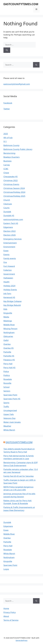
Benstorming (9, 153)
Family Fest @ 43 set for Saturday (19, 476)
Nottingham (9, 332)
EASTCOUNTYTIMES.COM (21, 4)
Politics (7, 375)
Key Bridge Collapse (12, 301)
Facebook (8, 103)
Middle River (9, 325)
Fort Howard (9, 266)
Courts (6, 208)
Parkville (7, 352)
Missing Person (10, 329)
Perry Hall (8, 364)
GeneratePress (21, 640)
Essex (6, 251)
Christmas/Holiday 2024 (14, 192)
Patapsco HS (9, 360)
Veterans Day (9, 418)
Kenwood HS (9, 297)
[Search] (7, 50)
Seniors (7, 391)
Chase (6, 173)
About (6, 616)
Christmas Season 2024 (14, 188)
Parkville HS (9, 356)
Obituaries (8, 336)
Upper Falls (9, 414)
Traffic (6, 406)
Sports (6, 403)
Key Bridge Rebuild (12, 305)
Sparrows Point (10, 395)
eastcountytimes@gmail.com (17, 84)
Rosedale (8, 379)
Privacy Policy (10, 612)
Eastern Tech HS (11, 223)
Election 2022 (10, 231)
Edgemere (8, 227)
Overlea (7, 344)
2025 (6, 134)
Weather (7, 426)
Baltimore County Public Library (18, 149)
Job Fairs (7, 293)
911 (5, 141)
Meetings (8, 321)
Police (6, 371)
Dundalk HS (9, 215)
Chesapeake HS (10, 177)
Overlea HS (8, 348)
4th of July (8, 138)
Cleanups (8, 204)
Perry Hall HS (9, 368)
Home (6, 608)
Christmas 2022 (11, 180)
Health (6, 282)
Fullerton (8, 270)
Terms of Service (11, 620)
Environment (9, 247)
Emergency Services (12, 239)
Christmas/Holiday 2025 (14, 196)
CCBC (6, 169)
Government (9, 274)
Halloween (8, 278)
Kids (5, 309)
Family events (10, 258)
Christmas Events (11, 184)
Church (7, 200)
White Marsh (9, 430)
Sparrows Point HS (12, 399)
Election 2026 (10, 235)
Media (6, 317)
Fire (5, 262)
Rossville (7, 383)
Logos (6, 569)
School (6, 387)
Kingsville (8, 313)
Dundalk (7, 212)
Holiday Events (10, 290)
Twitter (7, 109)
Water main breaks (12, 422)
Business (7, 161)
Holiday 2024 (9, 286)
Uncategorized (10, 410)
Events (6, 254)
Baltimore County (11, 145)
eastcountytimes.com (13, 219)
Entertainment (10, 243)
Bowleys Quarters (11, 157)
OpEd (6, 340)
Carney (7, 165)
